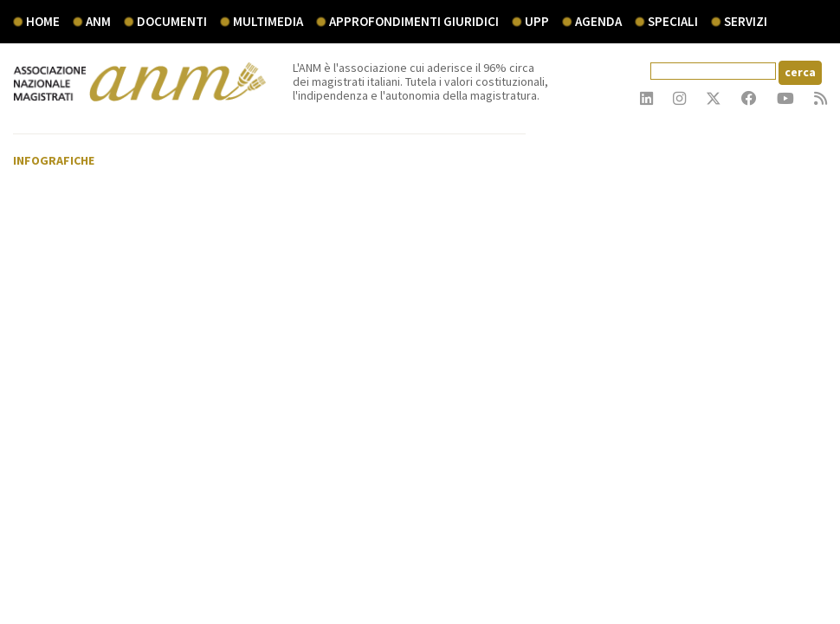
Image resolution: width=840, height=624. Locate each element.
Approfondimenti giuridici (414, 21)
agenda (598, 21)
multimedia (268, 21)
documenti (172, 21)
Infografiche (54, 160)
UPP (537, 21)
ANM (98, 21)
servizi (746, 21)
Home (43, 21)
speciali (673, 21)
